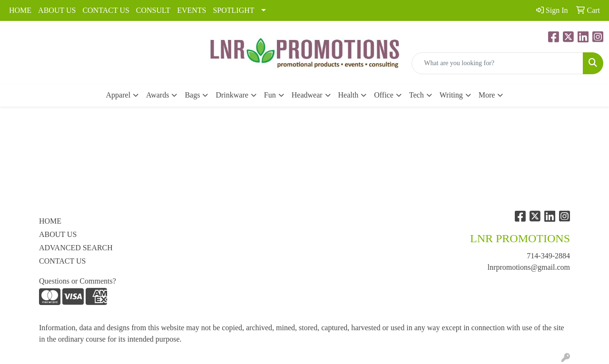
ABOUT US (57, 10)
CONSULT (153, 10)
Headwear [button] (307, 95)
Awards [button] (157, 95)
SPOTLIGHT (233, 10)
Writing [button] (451, 95)
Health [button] (349, 95)
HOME (20, 10)
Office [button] (384, 95)
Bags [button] (192, 95)
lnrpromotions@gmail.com (529, 267)
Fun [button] (270, 95)
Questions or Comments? (78, 281)
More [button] (487, 95)
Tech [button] (417, 95)
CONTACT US (106, 10)
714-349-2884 (548, 256)
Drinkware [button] (232, 95)
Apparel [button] (118, 95)
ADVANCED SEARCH (76, 248)
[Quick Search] (497, 63)
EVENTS (192, 10)
